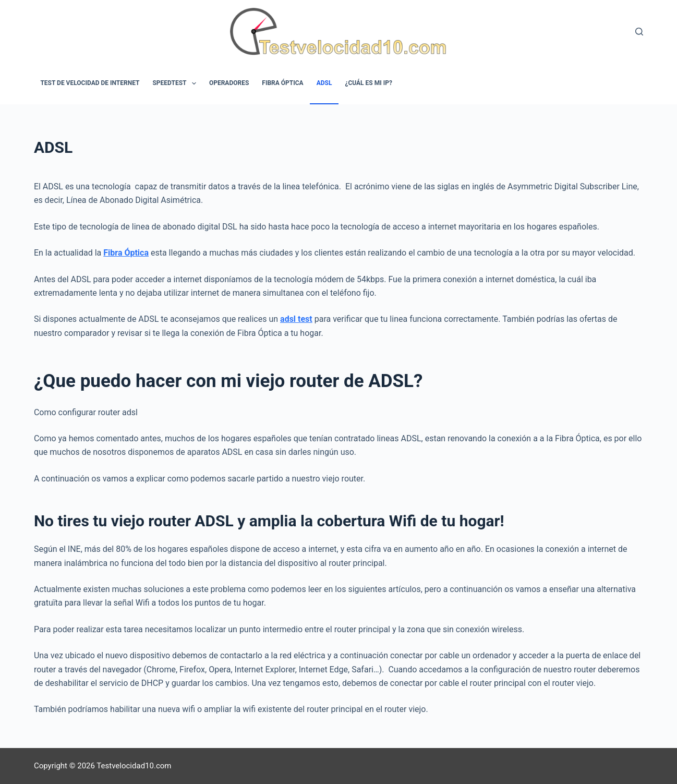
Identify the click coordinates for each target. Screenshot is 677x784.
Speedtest (176, 83)
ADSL (324, 83)
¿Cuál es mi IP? (368, 83)
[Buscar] (639, 32)
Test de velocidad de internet (90, 83)
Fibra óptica (282, 83)
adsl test (296, 319)
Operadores (229, 83)
